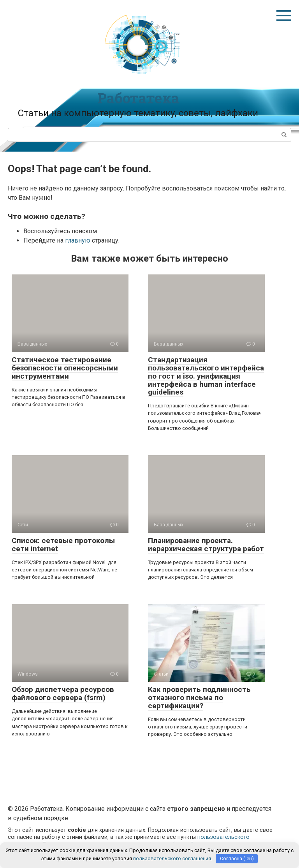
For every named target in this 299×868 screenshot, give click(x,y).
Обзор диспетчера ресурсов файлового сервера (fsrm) (63, 693)
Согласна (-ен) (237, 858)
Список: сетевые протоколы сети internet (63, 545)
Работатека (138, 98)
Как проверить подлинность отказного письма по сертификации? (199, 698)
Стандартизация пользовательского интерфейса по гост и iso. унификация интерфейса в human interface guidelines (206, 376)
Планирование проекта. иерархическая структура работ (206, 545)
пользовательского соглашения (172, 858)
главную (78, 240)
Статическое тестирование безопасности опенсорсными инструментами (65, 368)
